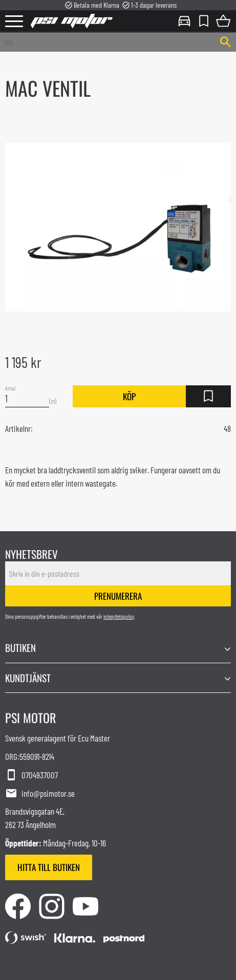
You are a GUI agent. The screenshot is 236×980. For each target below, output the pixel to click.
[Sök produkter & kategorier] (108, 42)
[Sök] (226, 42)
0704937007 (31, 775)
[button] (14, 22)
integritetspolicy (119, 616)
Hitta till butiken (49, 867)
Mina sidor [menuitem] (184, 21)
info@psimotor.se (40, 794)
